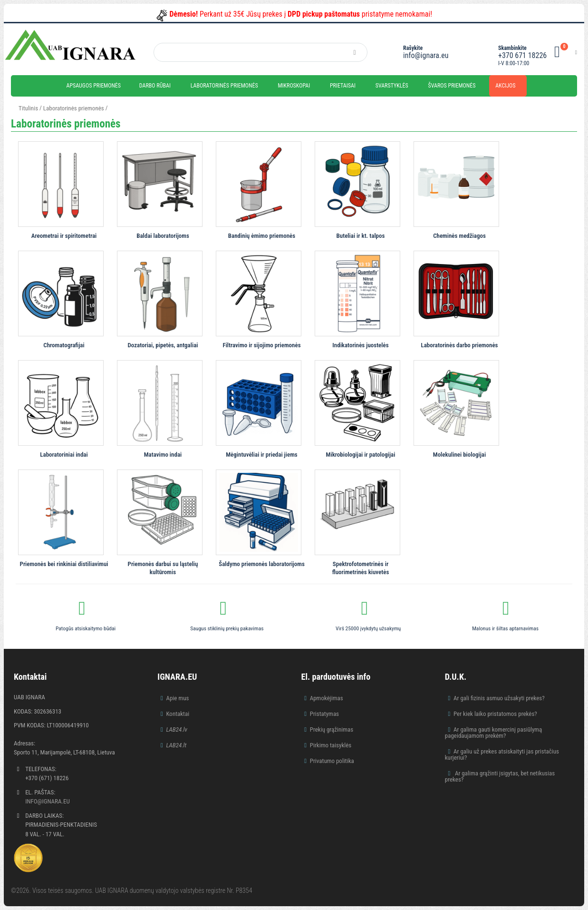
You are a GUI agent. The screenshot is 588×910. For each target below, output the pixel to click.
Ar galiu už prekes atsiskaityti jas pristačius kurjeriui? (502, 754)
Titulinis (28, 108)
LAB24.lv (176, 729)
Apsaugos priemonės (94, 86)
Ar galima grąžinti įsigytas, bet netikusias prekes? (500, 776)
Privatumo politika (332, 761)
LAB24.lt (176, 745)
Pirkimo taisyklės (331, 745)
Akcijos (505, 86)
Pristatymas (324, 714)
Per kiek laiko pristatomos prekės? (495, 714)
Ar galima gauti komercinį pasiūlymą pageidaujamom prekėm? (494, 733)
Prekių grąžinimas (332, 729)
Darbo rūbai (155, 86)
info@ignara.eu (426, 55)
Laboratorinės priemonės (224, 86)
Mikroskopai (294, 86)
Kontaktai (178, 714)
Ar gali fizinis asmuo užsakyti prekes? (499, 698)
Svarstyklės (392, 86)
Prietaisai (343, 86)
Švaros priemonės (452, 86)
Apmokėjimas (327, 698)
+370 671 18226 (522, 55)
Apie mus (177, 698)
